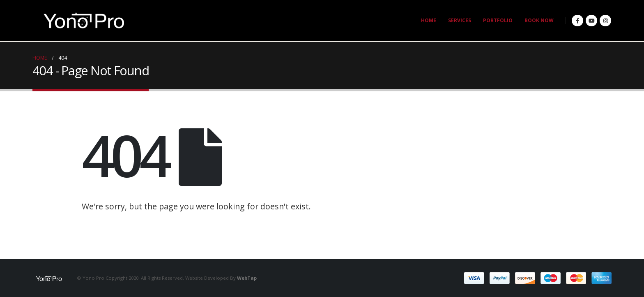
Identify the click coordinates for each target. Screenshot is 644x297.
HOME (429, 20)
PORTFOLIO (498, 20)
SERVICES (460, 20)
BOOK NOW (539, 20)
